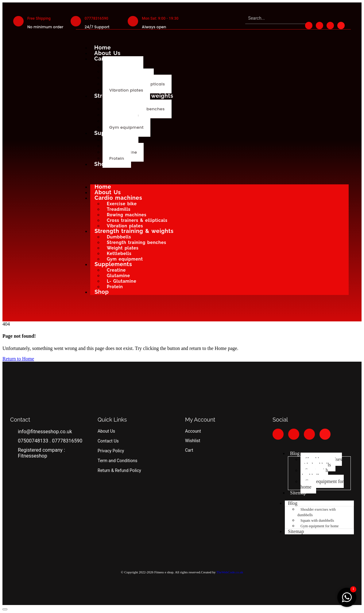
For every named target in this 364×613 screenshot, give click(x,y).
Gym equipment (126, 127)
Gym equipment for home (322, 484)
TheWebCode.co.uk (230, 572)
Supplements (113, 133)
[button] (5, 609)
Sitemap (298, 493)
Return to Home (18, 359)
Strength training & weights (134, 96)
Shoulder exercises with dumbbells (321, 462)
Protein (117, 158)
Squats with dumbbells (314, 473)
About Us (107, 53)
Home (103, 47)
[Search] (276, 18)
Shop (101, 164)
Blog (295, 453)
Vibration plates (126, 90)
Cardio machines (118, 59)
